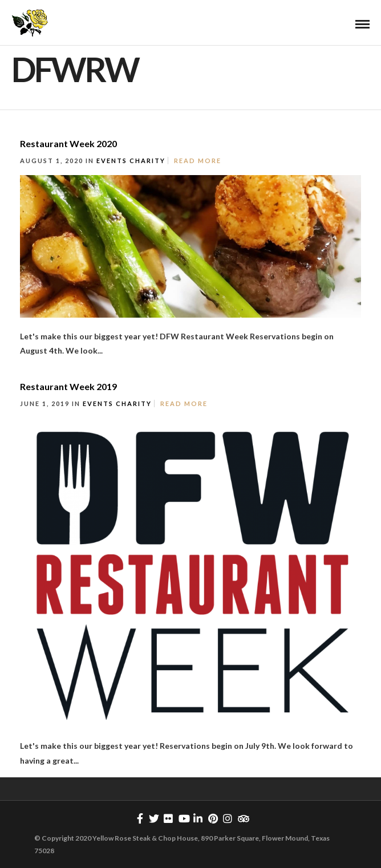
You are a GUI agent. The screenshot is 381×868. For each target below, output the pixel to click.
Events (112, 161)
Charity (147, 161)
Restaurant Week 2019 (68, 386)
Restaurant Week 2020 (68, 143)
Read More (198, 161)
